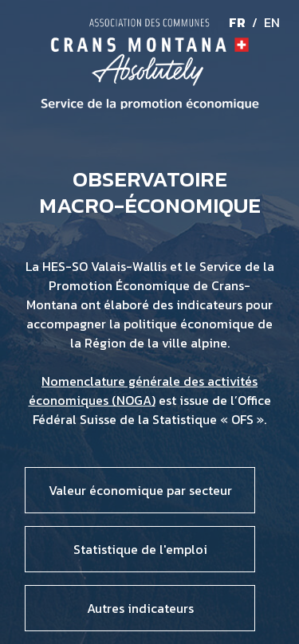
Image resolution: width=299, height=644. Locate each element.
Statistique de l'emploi (140, 549)
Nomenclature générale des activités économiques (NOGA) (144, 391)
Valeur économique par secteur (140, 490)
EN (272, 22)
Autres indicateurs (140, 608)
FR (237, 22)
